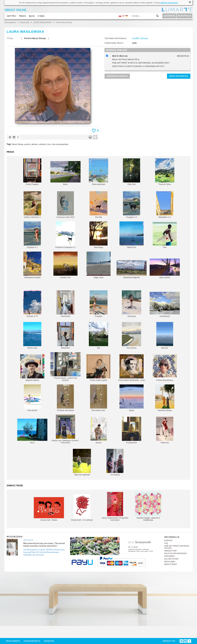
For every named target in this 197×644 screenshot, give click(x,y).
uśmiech (43, 144)
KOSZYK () (49, 641)
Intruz (32, 431)
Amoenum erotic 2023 (65, 205)
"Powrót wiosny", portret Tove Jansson (65, 367)
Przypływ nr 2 (32, 235)
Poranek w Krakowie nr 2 (65, 235)
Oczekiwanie (165, 305)
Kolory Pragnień (32, 172)
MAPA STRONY (171, 564)
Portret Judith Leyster (98, 368)
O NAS (41, 16)
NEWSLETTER (170, 551)
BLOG (32, 16)
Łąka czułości (165, 269)
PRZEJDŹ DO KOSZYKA (117, 76)
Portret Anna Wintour (165, 368)
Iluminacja (132, 304)
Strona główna (10, 22)
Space (132, 398)
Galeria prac (25, 22)
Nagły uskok (98, 265)
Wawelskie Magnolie (132, 269)
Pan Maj (98, 205)
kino (49, 144)
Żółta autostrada (98, 172)
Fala (165, 235)
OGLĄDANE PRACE (32, 641)
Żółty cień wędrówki (82, 462)
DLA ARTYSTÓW (171, 559)
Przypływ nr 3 (132, 205)
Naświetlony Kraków (32, 265)
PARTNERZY (170, 556)
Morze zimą (32, 335)
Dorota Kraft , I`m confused (82, 508)
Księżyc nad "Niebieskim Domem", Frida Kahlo (65, 429)
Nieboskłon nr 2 (165, 205)
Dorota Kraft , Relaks (49, 509)
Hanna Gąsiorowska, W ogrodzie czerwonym (115, 507)
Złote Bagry (98, 235)
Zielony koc (132, 235)
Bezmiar (165, 335)
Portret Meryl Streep (64, 22)
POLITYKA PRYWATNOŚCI (176, 554)
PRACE (22, 16)
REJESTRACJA (184, 16)
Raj (98, 335)
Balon (65, 173)
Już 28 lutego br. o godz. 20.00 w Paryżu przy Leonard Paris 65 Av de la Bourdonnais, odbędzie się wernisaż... (44, 552)
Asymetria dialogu (165, 398)
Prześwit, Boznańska (65, 398)
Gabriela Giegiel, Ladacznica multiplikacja (148, 507)
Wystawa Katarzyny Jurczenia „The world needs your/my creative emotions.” (44, 544)
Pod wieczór (132, 335)
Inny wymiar (32, 398)
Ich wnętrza (115, 462)
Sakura (98, 430)
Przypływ (99, 304)
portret (27, 144)
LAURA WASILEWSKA (43, 22)
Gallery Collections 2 (32, 205)
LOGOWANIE (169, 16)
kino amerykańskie (60, 144)
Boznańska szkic (99, 398)
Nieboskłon (65, 335)
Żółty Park (132, 172)
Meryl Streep (18, 144)
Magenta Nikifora (32, 368)
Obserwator (65, 304)
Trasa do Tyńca (165, 172)
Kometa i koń (65, 265)
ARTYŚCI (11, 16)
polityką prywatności (169, 3)
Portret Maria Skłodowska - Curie (132, 368)
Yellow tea (165, 430)
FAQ (166, 543)
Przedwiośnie (132, 430)
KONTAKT (168, 541)
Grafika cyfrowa (140, 38)
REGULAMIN (170, 562)
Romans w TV (32, 304)
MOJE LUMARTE (13, 641)
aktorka (34, 144)
